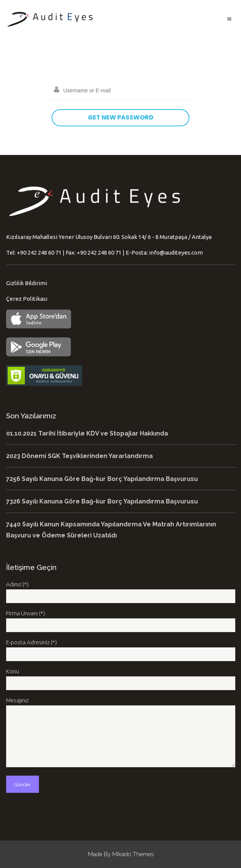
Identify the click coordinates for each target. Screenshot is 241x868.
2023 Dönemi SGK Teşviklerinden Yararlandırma (79, 456)
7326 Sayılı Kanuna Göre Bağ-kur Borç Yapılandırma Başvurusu (102, 501)
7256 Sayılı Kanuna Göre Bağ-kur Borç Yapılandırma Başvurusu (102, 479)
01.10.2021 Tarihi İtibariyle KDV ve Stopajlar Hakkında (87, 433)
